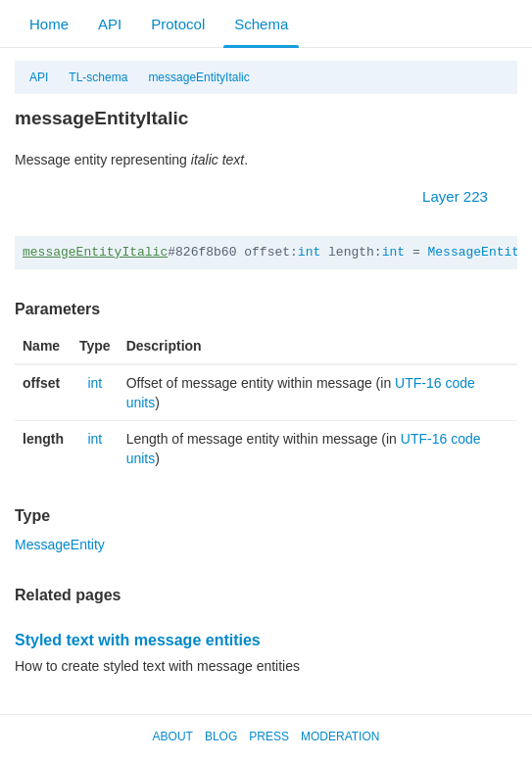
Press (269, 736)
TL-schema (98, 77)
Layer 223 (465, 196)
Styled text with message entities (138, 640)
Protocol (178, 24)
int (309, 252)
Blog (221, 736)
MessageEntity (478, 252)
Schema (261, 24)
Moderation (340, 736)
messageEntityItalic (198, 77)
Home (49, 24)
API (110, 24)
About (173, 736)
